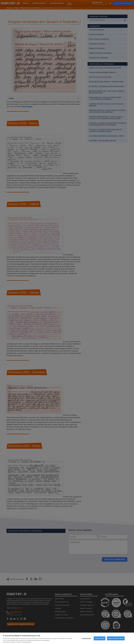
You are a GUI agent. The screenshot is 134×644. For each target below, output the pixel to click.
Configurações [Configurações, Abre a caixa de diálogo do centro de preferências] (86, 638)
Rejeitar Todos (100, 638)
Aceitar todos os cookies (116, 638)
